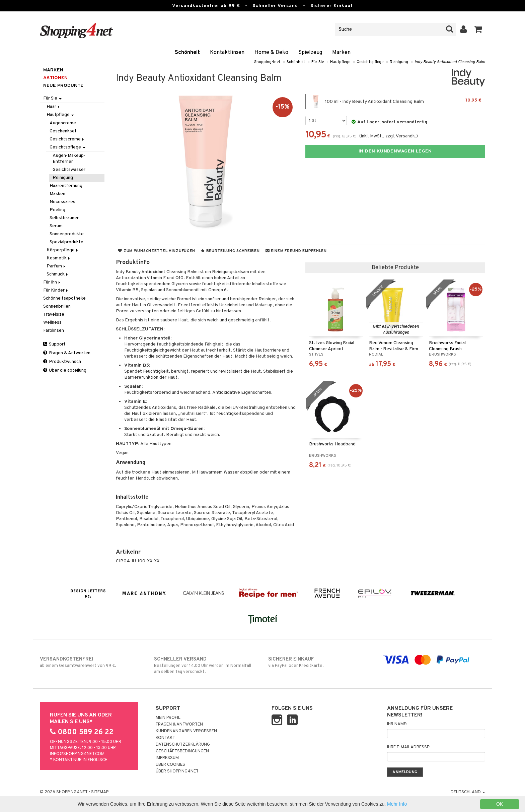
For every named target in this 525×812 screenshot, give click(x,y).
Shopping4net (267, 62)
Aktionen (55, 78)
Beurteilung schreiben (230, 251)
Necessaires (62, 202)
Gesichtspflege (370, 62)
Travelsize (54, 315)
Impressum (167, 758)
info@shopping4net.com (77, 754)
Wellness (52, 323)
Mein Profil (168, 718)
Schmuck (58, 274)
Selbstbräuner (64, 218)
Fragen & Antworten (67, 353)
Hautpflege (340, 62)
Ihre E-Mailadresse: (409, 747)
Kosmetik (59, 258)
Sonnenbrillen (57, 306)
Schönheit (187, 53)
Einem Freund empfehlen (296, 251)
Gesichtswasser (69, 170)
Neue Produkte (63, 86)
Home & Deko (271, 53)
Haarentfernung (66, 186)
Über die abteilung (65, 370)
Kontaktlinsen (227, 53)
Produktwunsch (62, 362)
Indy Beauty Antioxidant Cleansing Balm (450, 62)
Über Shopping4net (177, 771)
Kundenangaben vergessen (186, 731)
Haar (54, 107)
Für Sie (318, 62)
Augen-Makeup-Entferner (69, 159)
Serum (56, 226)
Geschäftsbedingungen (182, 751)
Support (54, 344)
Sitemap (100, 792)
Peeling (57, 210)
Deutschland (468, 792)
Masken (57, 194)
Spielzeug (310, 53)
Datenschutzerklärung (183, 745)
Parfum (56, 266)
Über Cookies (170, 765)
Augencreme (63, 123)
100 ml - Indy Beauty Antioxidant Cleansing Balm (395, 102)
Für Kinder (56, 290)
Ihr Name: (397, 724)
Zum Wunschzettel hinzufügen (157, 251)
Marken (341, 53)
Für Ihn (52, 282)
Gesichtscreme (67, 139)
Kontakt (165, 738)
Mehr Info (397, 804)
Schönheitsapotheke (64, 298)
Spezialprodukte (66, 242)
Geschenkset (63, 131)
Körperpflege (63, 250)
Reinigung (399, 62)
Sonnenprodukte (67, 234)
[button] (478, 29)
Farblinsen (54, 331)
